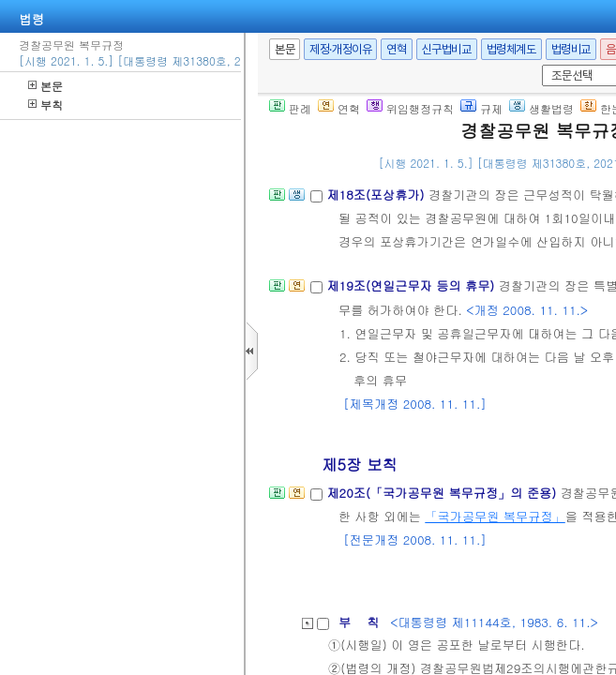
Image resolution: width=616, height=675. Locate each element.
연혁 (396, 49)
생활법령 (541, 108)
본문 (45, 86)
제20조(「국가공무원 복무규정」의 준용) (443, 493)
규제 (481, 108)
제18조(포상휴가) (377, 195)
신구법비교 (447, 49)
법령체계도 (511, 49)
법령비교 (571, 49)
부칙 (45, 105)
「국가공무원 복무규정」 (495, 516)
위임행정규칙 (410, 108)
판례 (290, 108)
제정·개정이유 (340, 49)
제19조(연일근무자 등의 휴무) (412, 285)
